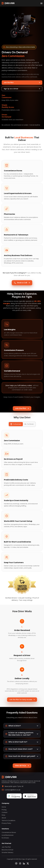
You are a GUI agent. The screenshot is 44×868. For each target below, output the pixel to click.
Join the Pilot (22, 83)
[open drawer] (41, 3)
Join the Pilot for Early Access (22, 700)
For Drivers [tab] (29, 424)
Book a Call (22, 283)
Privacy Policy (6, 823)
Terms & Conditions (8, 821)
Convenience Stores (9, 832)
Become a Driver (8, 850)
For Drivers (5, 838)
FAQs (3, 815)
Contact (4, 812)
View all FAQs (22, 766)
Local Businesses (8, 835)
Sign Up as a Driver (22, 89)
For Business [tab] (16, 424)
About (4, 818)
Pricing (4, 810)
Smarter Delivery (7, 852)
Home (4, 807)
